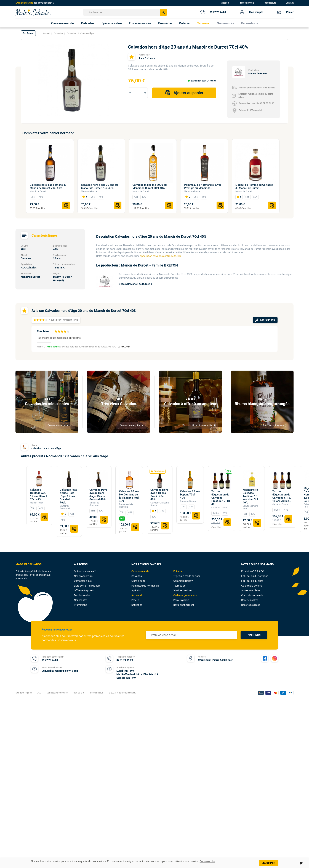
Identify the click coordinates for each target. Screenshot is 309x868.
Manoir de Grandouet (65, 507)
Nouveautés (81, 600)
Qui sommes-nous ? (85, 571)
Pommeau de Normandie (145, 586)
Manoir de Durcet (38, 191)
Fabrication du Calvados (255, 576)
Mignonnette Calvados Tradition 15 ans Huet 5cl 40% (250, 496)
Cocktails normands (252, 595)
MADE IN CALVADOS (29, 564)
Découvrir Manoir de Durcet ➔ (136, 284)
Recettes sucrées (251, 605)
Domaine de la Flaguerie (126, 506)
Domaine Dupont (188, 501)
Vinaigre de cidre (182, 590)
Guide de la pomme (252, 586)
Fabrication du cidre (252, 581)
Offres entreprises (84, 590)
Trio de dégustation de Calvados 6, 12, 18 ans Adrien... (282, 496)
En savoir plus (207, 861)
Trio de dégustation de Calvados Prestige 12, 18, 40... (221, 498)
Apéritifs (136, 590)
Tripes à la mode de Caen (187, 576)
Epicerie (178, 571)
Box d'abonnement (184, 605)
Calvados (137, 576)
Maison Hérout (37, 503)
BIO (122, 518)
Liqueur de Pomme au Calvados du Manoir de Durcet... (254, 186)
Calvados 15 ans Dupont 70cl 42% (190, 495)
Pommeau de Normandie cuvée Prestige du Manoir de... (203, 186)
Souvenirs (137, 605)
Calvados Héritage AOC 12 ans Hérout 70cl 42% (39, 495)
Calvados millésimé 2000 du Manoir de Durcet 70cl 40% (150, 186)
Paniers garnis (181, 600)
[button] (28, 33)
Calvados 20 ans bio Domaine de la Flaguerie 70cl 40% (129, 496)
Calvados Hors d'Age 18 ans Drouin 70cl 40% (159, 495)
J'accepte (269, 863)
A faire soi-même (250, 590)
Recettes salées (250, 600)
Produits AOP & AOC (253, 571)
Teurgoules (179, 586)
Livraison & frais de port (87, 586)
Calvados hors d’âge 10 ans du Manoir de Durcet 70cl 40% (48, 186)
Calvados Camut (219, 508)
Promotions (80, 605)
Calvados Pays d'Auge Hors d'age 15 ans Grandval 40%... (99, 495)
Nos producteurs (83, 576)
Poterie (135, 600)
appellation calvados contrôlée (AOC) (160, 256)
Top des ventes (82, 595)
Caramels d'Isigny (183, 581)
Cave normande (140, 571)
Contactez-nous (83, 581)
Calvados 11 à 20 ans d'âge (46, 448)
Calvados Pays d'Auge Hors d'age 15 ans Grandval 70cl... (69, 496)
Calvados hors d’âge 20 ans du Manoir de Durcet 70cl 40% (99, 186)
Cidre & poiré (138, 581)
